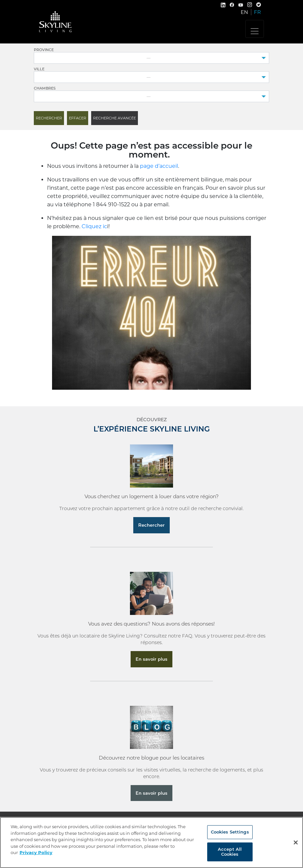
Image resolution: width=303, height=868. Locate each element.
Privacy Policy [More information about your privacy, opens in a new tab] (36, 852)
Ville (39, 69)
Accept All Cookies (230, 852)
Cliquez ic (94, 226)
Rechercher (151, 525)
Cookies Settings (230, 832)
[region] (151, 842)
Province (44, 50)
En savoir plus (151, 659)
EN (244, 12)
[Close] (296, 842)
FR (257, 12)
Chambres (45, 88)
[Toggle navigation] (255, 29)
